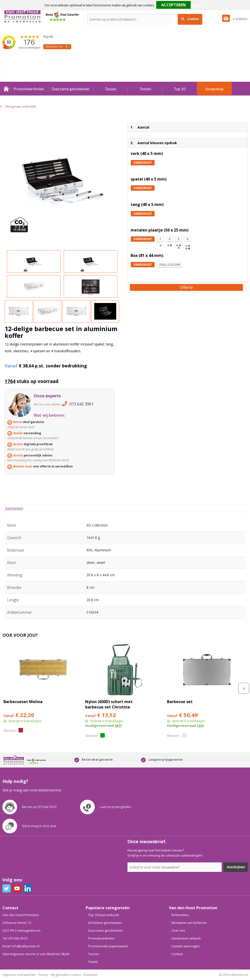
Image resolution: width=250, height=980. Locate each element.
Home (6, 89)
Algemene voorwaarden (19, 975)
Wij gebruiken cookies (66, 975)
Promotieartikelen (29, 89)
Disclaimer (91, 975)
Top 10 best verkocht (104, 915)
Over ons (178, 930)
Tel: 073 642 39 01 (15, 938)
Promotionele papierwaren (108, 946)
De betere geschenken (105, 923)
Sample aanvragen (186, 946)
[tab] (14, 508)
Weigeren (199, 5)
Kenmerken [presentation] (14, 508)
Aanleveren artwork (186, 938)
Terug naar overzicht (21, 106)
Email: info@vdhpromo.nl (21, 946)
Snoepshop (214, 89)
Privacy (43, 975)
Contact (177, 954)
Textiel (145, 89)
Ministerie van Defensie (189, 923)
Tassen (110, 89)
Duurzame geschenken (70, 89)
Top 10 (180, 89)
